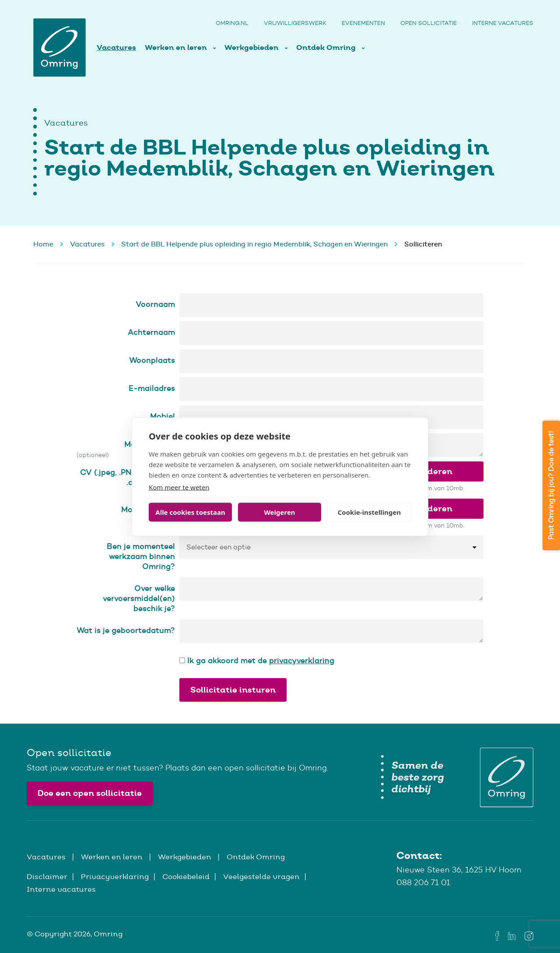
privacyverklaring (302, 660)
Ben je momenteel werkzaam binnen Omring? (141, 556)
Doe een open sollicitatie (90, 793)
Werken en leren (177, 47)
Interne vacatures (503, 23)
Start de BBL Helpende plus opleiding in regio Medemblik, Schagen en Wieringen (254, 244)
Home (43, 244)
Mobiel (163, 416)
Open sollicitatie (429, 23)
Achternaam (151, 332)
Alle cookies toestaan (190, 512)
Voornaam (155, 304)
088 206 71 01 (423, 883)
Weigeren (279, 512)
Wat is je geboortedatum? (126, 630)
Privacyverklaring (115, 876)
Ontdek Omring (327, 47)
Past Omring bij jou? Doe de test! (551, 485)
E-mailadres (152, 388)
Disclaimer (47, 876)
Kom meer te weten (179, 487)
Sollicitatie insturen (233, 690)
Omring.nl (232, 23)
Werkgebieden (252, 47)
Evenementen (363, 23)
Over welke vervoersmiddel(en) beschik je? (139, 598)
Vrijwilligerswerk (295, 23)
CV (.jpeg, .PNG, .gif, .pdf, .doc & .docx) (128, 477)
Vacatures (116, 47)
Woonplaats (152, 360)
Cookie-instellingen (369, 512)
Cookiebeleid (186, 876)
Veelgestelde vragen (261, 876)
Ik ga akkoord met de (257, 660)
